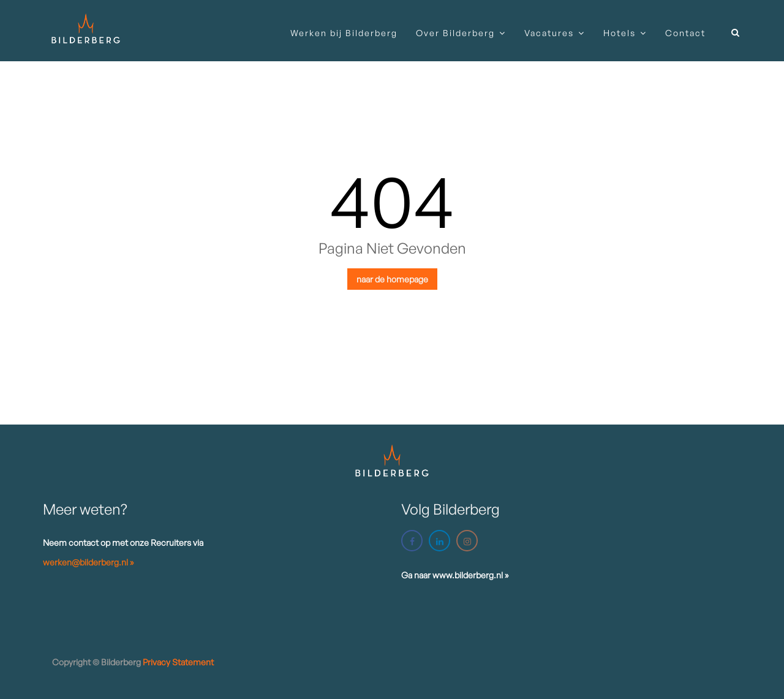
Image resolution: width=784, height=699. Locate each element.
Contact (685, 33)
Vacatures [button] (549, 33)
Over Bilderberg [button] (455, 33)
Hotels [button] (620, 33)
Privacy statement (178, 662)
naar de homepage (392, 279)
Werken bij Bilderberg (344, 33)
